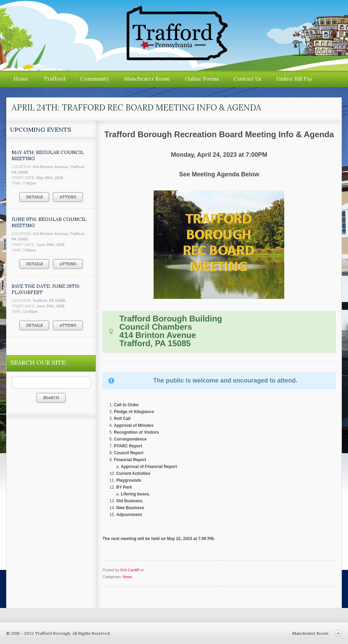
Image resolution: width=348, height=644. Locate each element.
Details (34, 197)
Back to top (338, 633)
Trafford (55, 79)
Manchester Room (147, 79)
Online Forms (202, 79)
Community (95, 79)
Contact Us (248, 79)
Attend (68, 197)
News (128, 577)
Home (21, 79)
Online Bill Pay (294, 79)
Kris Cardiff (130, 570)
